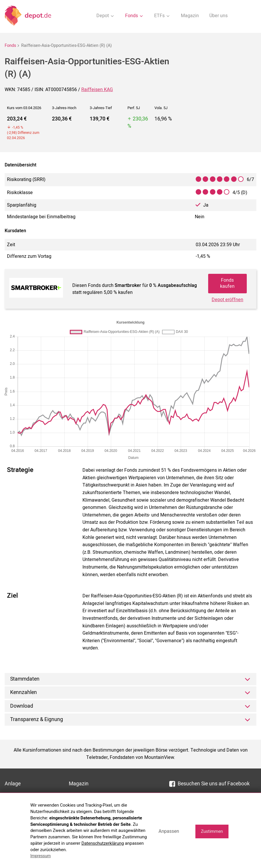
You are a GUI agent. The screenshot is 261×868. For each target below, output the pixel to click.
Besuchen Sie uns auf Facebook (209, 784)
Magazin (190, 16)
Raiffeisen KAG (97, 90)
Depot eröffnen (227, 300)
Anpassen (169, 831)
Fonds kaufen (227, 283)
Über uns (218, 16)
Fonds (10, 46)
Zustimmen (212, 831)
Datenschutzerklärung (103, 843)
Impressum (40, 856)
